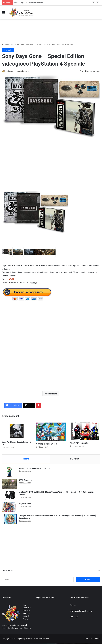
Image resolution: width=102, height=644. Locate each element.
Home (5, 44)
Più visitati (75, 459)
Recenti (26, 459)
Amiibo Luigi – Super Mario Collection (29, 3)
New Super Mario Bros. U (46, 444)
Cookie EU (74, 617)
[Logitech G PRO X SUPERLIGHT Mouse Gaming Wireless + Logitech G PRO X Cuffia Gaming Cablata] (9, 496)
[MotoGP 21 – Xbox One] (85, 432)
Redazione (10, 71)
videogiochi (51, 394)
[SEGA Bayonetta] (9, 484)
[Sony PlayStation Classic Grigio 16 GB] (17, 431)
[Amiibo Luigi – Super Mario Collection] (9, 473)
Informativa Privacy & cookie (81, 611)
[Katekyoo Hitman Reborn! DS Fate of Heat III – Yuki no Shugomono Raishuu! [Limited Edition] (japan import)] (9, 520)
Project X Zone (25, 504)
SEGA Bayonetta (25, 481)
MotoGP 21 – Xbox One (80, 443)
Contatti (73, 606)
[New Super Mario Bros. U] (51, 432)
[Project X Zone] (9, 508)
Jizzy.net (29, 639)
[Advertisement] (51, 34)
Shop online (15, 44)
